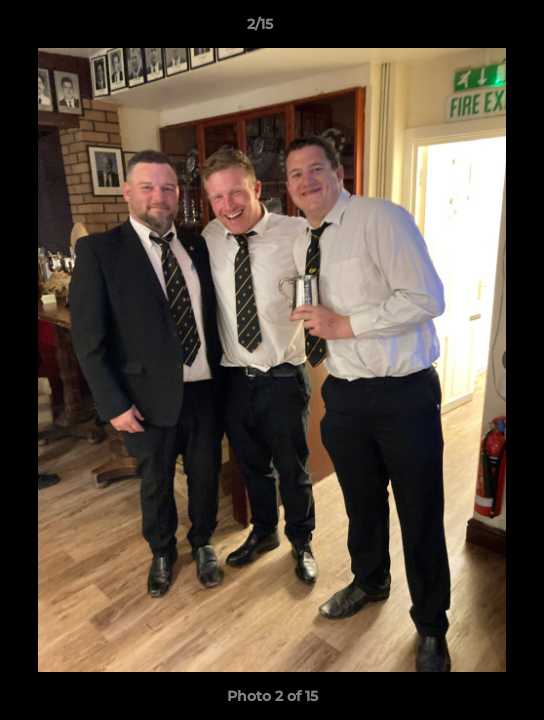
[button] (472, 29)
